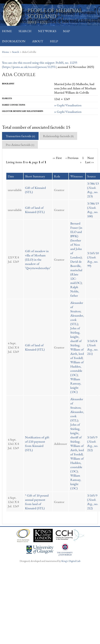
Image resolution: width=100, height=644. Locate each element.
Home (7, 31)
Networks (47, 31)
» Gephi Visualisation (68, 105)
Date (11, 176)
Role (57, 176)
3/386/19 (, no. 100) (93, 210)
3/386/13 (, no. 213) (93, 190)
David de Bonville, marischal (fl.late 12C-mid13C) (76, 272)
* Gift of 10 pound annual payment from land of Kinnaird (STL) (37, 502)
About (38, 41)
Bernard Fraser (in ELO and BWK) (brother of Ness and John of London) (76, 240)
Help (54, 41)
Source (91, 176)
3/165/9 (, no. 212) (93, 444)
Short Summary (35, 176)
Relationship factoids (58, 136)
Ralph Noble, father (75, 291)
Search (25, 31)
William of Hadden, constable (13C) (77, 368)
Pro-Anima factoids (20, 145)
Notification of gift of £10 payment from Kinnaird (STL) (37, 444)
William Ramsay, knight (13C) (76, 385)
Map (66, 31)
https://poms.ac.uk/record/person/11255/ (30, 67)
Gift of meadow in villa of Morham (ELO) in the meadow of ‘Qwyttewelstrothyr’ (38, 259)
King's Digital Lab (71, 561)
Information (14, 41)
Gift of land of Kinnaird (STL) (35, 210)
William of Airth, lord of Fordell (77, 354)
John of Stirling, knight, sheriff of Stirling (76, 337)
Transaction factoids (20, 136)
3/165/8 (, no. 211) (93, 347)
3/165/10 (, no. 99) (93, 259)
